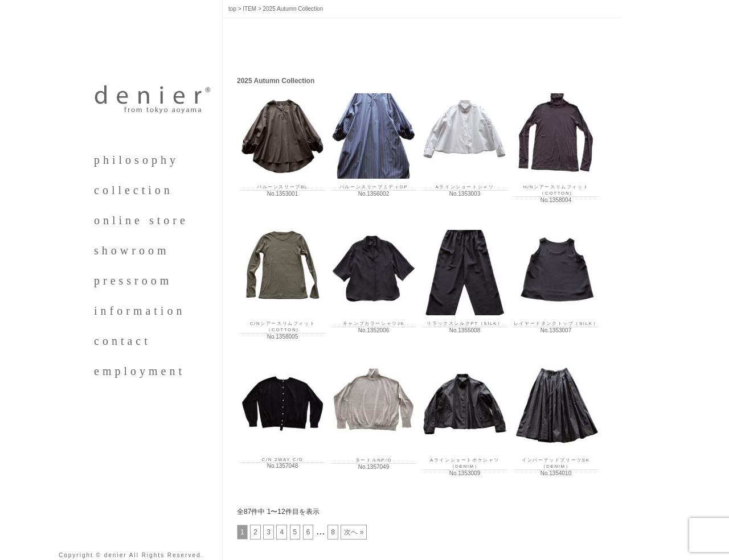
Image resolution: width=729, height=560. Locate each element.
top (232, 9)
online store (141, 220)
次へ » (354, 532)
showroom (132, 250)
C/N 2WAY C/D (283, 460)
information (140, 311)
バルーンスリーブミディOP (374, 187)
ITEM (249, 9)
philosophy (136, 160)
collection (134, 190)
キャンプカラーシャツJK (374, 324)
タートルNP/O (374, 460)
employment (140, 371)
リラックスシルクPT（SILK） (464, 324)
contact (122, 341)
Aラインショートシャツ (465, 187)
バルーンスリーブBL (282, 187)
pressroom (133, 281)
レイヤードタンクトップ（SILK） (556, 324)
